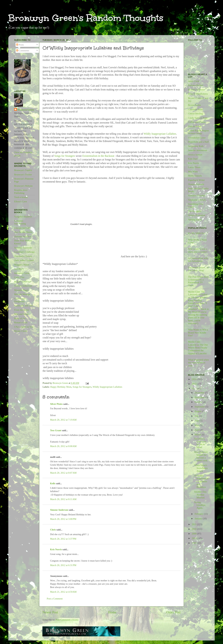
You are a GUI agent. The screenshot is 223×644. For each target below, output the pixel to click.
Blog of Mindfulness (198, 94)
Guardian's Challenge (24, 252)
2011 (194, 524)
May (197, 425)
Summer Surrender (23, 248)
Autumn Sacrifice (23, 236)
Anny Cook (194, 81)
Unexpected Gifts (23, 228)
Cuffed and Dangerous (19, 300)
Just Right (19, 269)
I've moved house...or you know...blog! (198, 269)
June (197, 421)
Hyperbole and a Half (198, 142)
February (199, 514)
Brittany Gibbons (196, 90)
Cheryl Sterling (195, 114)
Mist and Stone (21, 314)
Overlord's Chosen (23, 256)
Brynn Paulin (194, 105)
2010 (194, 529)
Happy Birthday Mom (61, 387)
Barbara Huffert (196, 85)
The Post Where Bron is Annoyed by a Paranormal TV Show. (198, 281)
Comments (23, 51)
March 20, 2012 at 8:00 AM (63, 446)
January (199, 518)
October (199, 402)
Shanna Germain (196, 184)
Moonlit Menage (22, 294)
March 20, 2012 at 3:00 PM (63, 519)
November (200, 397)
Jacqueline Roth (196, 146)
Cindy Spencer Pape (198, 118)
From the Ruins (22, 310)
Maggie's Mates (22, 265)
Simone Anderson (59, 510)
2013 (194, 384)
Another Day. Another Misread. (200, 495)
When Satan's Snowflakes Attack (201, 468)
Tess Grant (56, 430)
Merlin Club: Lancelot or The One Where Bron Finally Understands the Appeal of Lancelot (198, 348)
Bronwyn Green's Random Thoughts (86, 18)
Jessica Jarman (195, 155)
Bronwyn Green (26, 110)
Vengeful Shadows (23, 217)
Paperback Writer (196, 180)
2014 (194, 379)
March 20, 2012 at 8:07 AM (63, 473)
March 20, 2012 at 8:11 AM (63, 499)
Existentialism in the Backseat (98, 156)
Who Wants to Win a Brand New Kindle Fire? (198, 333)
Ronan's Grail (21, 322)
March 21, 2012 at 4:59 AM (63, 592)
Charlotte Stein (195, 109)
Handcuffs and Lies (23, 306)
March (198, 435)
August (198, 411)
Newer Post (50, 612)
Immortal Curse (22, 273)
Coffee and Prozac (197, 122)
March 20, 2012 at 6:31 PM (63, 565)
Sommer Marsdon (197, 195)
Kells (53, 483)
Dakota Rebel (195, 126)
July (197, 416)
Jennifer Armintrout (198, 150)
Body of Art (20, 318)
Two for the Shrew (23, 232)
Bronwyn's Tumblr (23, 170)
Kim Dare (193, 159)
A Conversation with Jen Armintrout (198, 260)
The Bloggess (195, 211)
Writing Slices (195, 220)
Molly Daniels (195, 176)
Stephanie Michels (197, 200)
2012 (194, 388)
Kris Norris (56, 549)
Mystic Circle (21, 331)
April (198, 430)
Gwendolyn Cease (197, 138)
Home (112, 612)
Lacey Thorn (194, 167)
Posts (20, 45)
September (200, 407)
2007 (194, 543)
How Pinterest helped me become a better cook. (201, 456)
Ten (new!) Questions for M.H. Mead (200, 443)
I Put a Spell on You (24, 327)
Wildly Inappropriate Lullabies (160, 134)
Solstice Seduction (23, 286)
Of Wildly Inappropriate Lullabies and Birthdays (201, 481)
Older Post (173, 612)
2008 (194, 538)
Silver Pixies (56, 404)
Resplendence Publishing (21, 191)
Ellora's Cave (21, 201)
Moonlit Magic (21, 290)
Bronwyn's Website (23, 186)
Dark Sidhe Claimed (24, 260)
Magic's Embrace (22, 282)
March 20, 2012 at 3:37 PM (63, 539)
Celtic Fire (19, 277)
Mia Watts (193, 172)
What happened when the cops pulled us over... (198, 363)
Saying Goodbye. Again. (200, 505)
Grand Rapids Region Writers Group (198, 132)
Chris (53, 530)
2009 (194, 534)
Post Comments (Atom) (67, 620)
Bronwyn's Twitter (23, 175)
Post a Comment (55, 599)
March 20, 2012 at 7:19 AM (63, 420)
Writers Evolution (197, 215)
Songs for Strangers (65, 156)
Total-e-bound (21, 197)
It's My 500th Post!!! (198, 233)
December (200, 393)
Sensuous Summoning (20, 222)
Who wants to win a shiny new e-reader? (198, 250)
